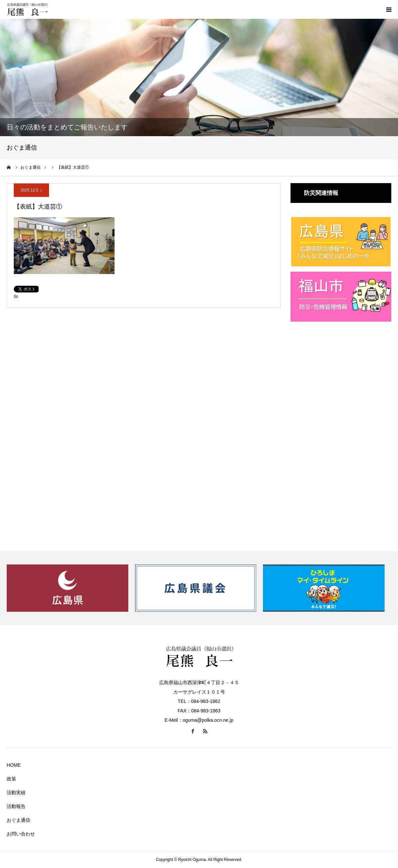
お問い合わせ (21, 834)
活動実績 (16, 793)
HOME (14, 765)
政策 (11, 779)
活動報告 (16, 806)
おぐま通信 (18, 820)
